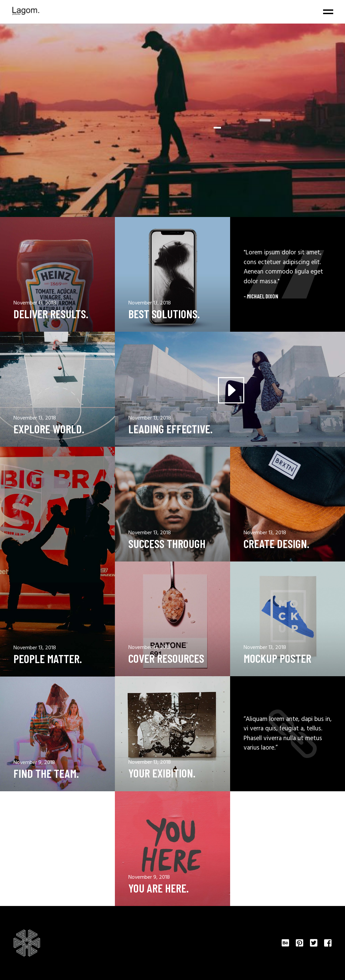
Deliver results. (51, 314)
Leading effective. (170, 429)
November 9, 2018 (34, 763)
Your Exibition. (162, 773)
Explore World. (49, 429)
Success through (167, 543)
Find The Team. (46, 773)
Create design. (276, 543)
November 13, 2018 (35, 303)
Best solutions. (164, 314)
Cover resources (166, 658)
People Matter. (48, 659)
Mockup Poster (277, 658)
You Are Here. (159, 888)
